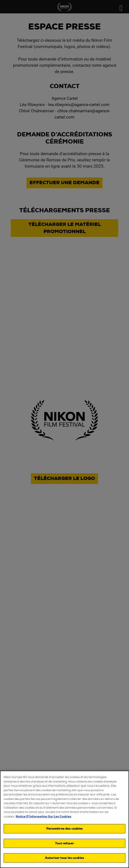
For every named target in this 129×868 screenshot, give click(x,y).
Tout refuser (64, 843)
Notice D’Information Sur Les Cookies (43, 817)
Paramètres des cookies (65, 829)
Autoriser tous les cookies (64, 858)
